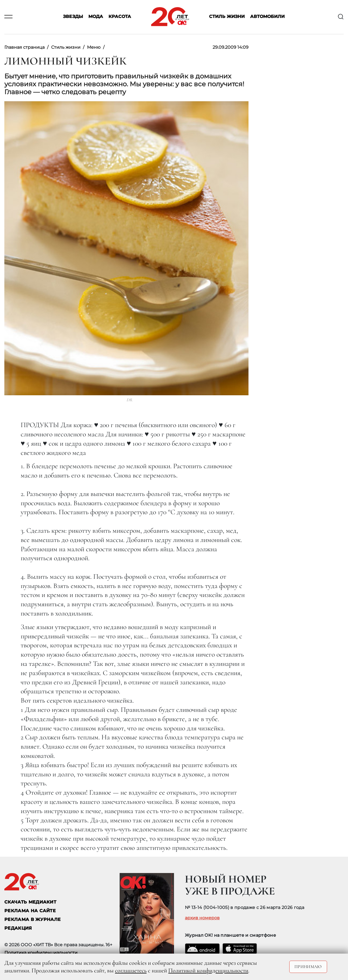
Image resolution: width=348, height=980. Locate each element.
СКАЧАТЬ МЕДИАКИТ (30, 902)
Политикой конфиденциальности (208, 970)
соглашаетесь (131, 970)
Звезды (73, 17)
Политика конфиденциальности (41, 953)
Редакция (18, 928)
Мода (96, 17)
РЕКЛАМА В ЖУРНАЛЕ (32, 919)
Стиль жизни (227, 17)
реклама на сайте (30, 911)
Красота (120, 17)
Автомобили (267, 17)
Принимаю (308, 967)
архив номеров (202, 918)
